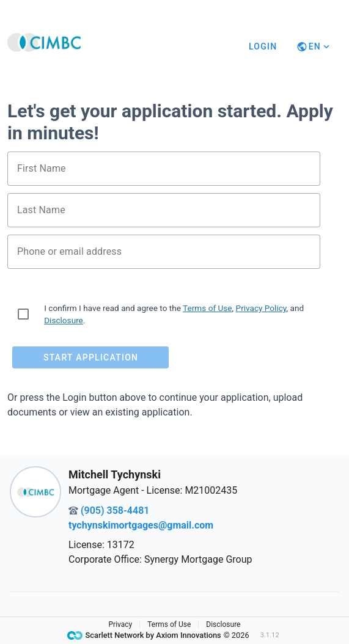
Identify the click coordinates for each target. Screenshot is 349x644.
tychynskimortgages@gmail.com (141, 525)
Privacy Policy (261, 308)
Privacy (121, 624)
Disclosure (64, 320)
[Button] (314, 46)
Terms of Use (207, 308)
